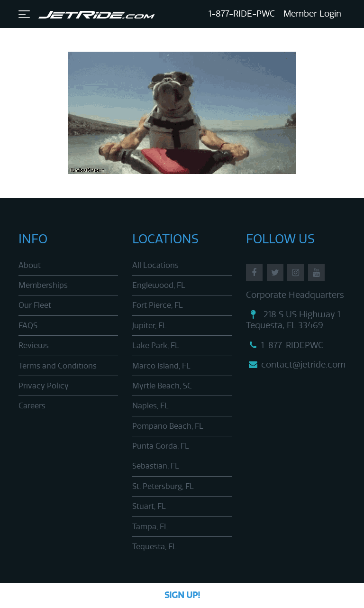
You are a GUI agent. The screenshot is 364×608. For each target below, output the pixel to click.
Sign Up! (182, 595)
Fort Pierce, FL (158, 305)
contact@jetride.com (296, 365)
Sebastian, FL (156, 466)
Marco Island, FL (161, 366)
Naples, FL (150, 406)
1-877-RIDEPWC (285, 345)
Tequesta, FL (155, 547)
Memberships (43, 285)
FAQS (28, 326)
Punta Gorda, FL (161, 446)
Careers (32, 406)
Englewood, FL (159, 285)
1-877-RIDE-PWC (242, 14)
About (30, 265)
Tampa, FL (150, 527)
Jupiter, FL (150, 326)
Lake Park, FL (156, 345)
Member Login (312, 14)
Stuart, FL (149, 506)
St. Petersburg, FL (163, 486)
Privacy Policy (44, 386)
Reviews (34, 345)
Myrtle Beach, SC (162, 386)
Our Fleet (35, 305)
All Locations (155, 265)
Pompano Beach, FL (168, 426)
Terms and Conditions (58, 366)
